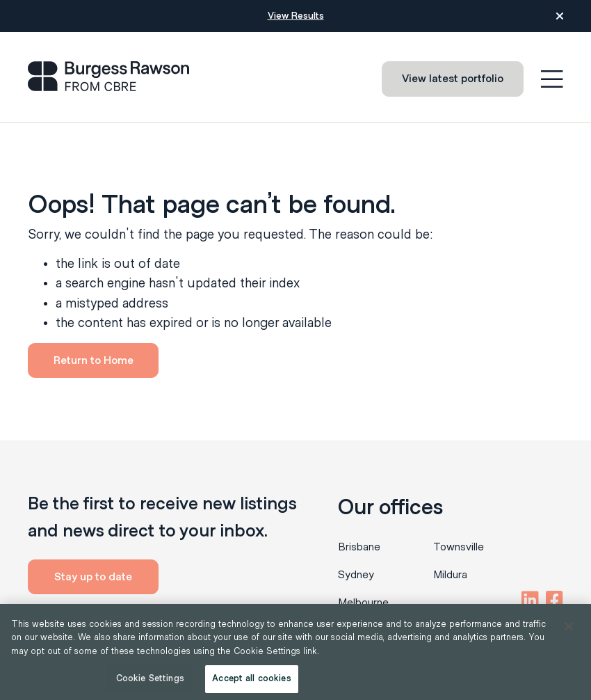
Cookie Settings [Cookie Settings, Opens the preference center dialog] (150, 679)
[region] (295, 652)
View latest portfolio (453, 79)
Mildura (450, 575)
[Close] (569, 626)
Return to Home (94, 360)
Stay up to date (93, 577)
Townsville (459, 547)
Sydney (356, 575)
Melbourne (363, 603)
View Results (296, 16)
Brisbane (359, 547)
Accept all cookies (251, 679)
